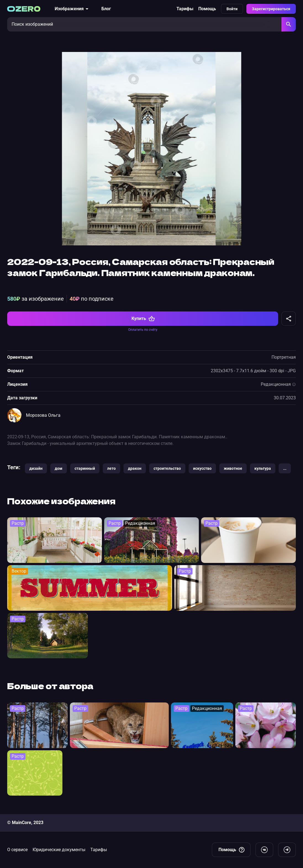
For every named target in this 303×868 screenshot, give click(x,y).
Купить (143, 326)
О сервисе (17, 850)
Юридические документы (59, 850)
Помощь (207, 9)
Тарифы (185, 9)
